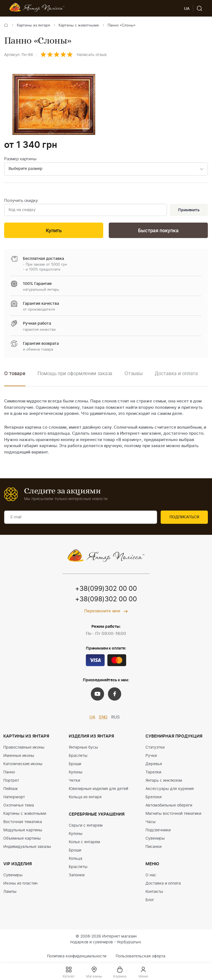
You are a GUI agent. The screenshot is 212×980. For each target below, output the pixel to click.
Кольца (75, 859)
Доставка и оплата (163, 883)
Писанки (153, 847)
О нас (151, 875)
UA (92, 717)
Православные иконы (24, 747)
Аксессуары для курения (170, 789)
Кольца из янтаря (85, 797)
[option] (75, 378)
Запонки (77, 875)
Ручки (151, 756)
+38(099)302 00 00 (106, 589)
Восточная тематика (23, 822)
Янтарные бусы (83, 747)
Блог (150, 900)
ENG (103, 717)
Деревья (154, 764)
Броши (75, 764)
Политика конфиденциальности (77, 956)
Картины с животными (79, 26)
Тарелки (153, 772)
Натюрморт (14, 797)
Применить (189, 210)
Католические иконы (23, 764)
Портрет (11, 781)
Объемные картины (22, 839)
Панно (9, 772)
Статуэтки (155, 747)
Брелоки (153, 797)
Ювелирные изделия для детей (98, 789)
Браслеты (78, 756)
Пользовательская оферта (141, 956)
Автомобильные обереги (169, 805)
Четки (74, 781)
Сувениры (13, 875)
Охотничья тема (19, 805)
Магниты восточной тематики (173, 814)
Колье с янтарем (84, 842)
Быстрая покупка (158, 231)
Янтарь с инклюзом (164, 781)
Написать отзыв (92, 55)
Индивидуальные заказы (27, 847)
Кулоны (76, 772)
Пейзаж (11, 789)
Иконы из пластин (20, 883)
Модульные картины (23, 830)
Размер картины (20, 159)
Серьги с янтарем (86, 826)
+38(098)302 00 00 (106, 599)
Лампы (10, 892)
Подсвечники (158, 830)
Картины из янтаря (33, 26)
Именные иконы (19, 756)
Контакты (154, 892)
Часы (151, 822)
